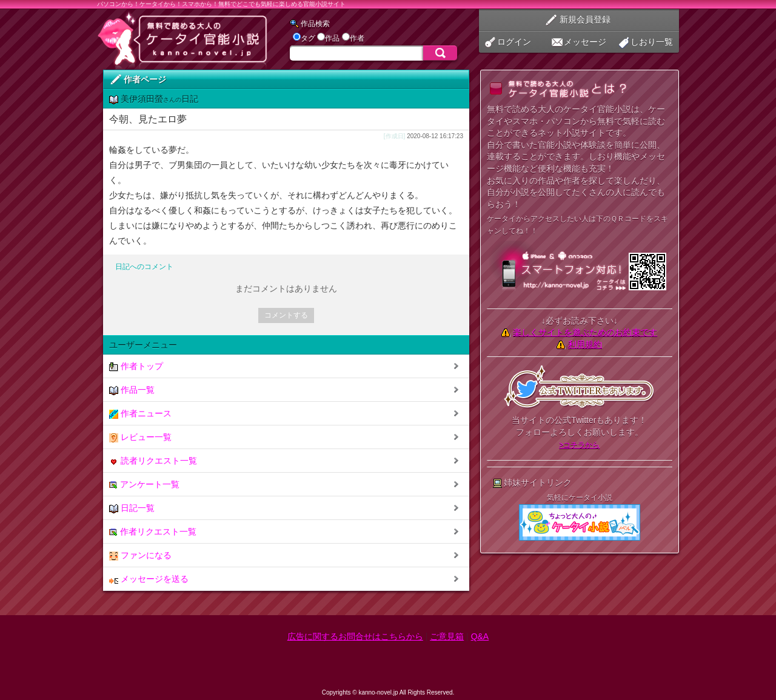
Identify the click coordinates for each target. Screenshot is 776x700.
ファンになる (140, 555)
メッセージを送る (149, 579)
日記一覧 (132, 508)
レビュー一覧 (140, 437)
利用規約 (585, 344)
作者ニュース (140, 414)
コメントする (286, 315)
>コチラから (579, 445)
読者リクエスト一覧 (153, 461)
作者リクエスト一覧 (153, 532)
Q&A (480, 636)
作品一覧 (132, 390)
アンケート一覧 (144, 485)
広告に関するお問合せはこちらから (355, 636)
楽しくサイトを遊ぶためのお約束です (585, 332)
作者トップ (136, 366)
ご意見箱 (447, 636)
